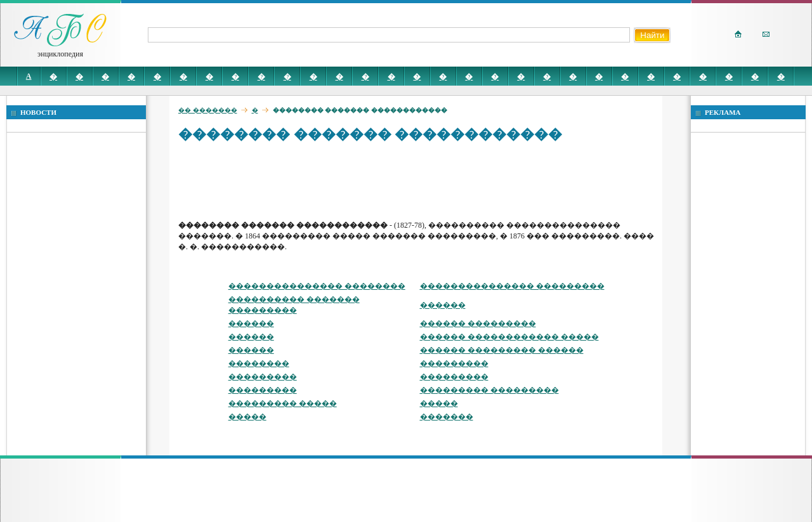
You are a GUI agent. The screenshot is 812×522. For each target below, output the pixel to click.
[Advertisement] (409, 181)
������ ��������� (478, 323)
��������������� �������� (317, 286)
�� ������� (208, 110)
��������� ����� (283, 403)
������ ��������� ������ (502, 350)
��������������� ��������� (512, 286)
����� (439, 403)
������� (447, 417)
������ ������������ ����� (509, 337)
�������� (259, 363)
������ (443, 305)
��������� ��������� (489, 390)
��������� (454, 363)
